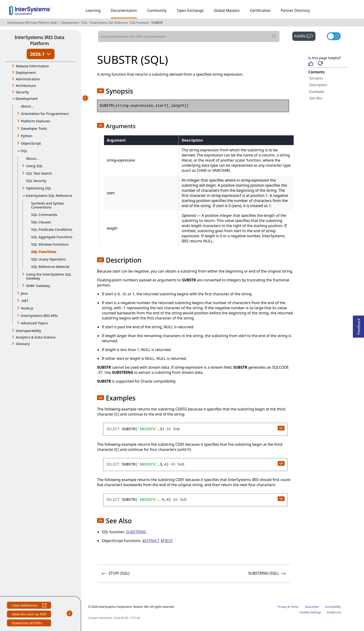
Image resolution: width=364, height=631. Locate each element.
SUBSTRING (136, 532)
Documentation (124, 10)
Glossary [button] (23, 344)
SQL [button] (24, 151)
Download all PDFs (27, 623)
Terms (295, 607)
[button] (101, 91)
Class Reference (29, 606)
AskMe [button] (305, 36)
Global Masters (227, 10)
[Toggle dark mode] (334, 36)
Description (318, 85)
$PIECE (167, 541)
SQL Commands (44, 215)
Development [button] (27, 98)
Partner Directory (296, 10)
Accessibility (333, 607)
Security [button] (22, 92)
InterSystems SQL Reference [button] (49, 195)
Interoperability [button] (28, 331)
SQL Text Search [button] (39, 173)
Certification (260, 10)
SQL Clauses (41, 222)
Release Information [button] (32, 66)
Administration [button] (28, 79)
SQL (85, 23)
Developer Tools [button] (34, 128)
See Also (316, 98)
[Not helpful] (320, 64)
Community (157, 10)
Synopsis (316, 78)
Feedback (359, 325)
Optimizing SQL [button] (39, 188)
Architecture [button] (26, 85)
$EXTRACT (151, 541)
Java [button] (24, 293)
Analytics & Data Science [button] (36, 337)
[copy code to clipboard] (281, 428)
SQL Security (36, 181)
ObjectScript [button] (31, 143)
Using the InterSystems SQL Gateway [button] (49, 276)
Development (71, 23)
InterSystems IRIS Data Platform (39, 40)
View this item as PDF (29, 615)
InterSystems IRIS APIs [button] (39, 315)
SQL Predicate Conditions (52, 229)
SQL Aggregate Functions (52, 237)
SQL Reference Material (50, 267)
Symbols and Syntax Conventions (47, 205)
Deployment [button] (26, 72)
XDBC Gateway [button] (38, 286)
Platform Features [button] (36, 121)
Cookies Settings (310, 612)
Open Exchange (190, 10)
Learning (93, 10)
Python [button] (27, 136)
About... (27, 106)
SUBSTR (158, 23)
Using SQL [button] (34, 166)
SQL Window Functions (50, 244)
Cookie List (334, 612)
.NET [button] (25, 301)
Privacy (283, 607)
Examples (317, 91)
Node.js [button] (27, 308)
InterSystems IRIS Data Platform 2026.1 (33, 23)
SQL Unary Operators (49, 259)
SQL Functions (140, 23)
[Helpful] (311, 64)
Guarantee (312, 607)
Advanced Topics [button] (34, 323)
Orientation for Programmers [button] (45, 114)
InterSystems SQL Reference (109, 23)
